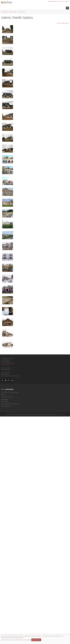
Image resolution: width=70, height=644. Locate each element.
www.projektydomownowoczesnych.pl (10, 404)
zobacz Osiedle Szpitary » (63, 23)
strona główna (4, 12)
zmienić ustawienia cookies (17, 640)
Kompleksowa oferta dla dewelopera (10, 392)
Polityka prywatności (61, 414)
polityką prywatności (19, 638)
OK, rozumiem (36, 640)
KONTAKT (67, 1)
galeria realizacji (13, 12)
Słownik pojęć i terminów (7, 397)
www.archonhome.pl (6, 406)
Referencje (4, 395)
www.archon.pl (5, 402)
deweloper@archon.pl (53, 1)
